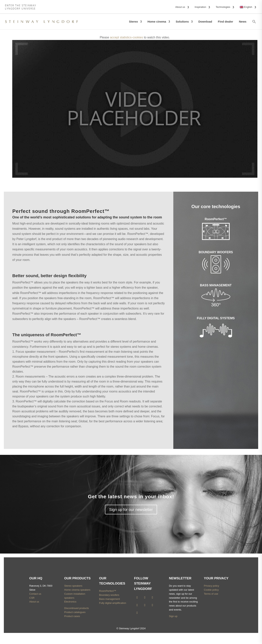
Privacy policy (212, 586)
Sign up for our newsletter (131, 510)
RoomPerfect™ (108, 591)
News (243, 22)
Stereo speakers (73, 586)
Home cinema (157, 22)
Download (205, 22)
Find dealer (225, 22)
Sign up (173, 616)
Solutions (182, 22)
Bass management (110, 599)
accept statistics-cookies (126, 37)
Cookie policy (211, 590)
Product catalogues (75, 612)
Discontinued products (77, 608)
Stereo (133, 22)
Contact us (35, 594)
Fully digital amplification (113, 603)
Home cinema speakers (77, 590)
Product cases (72, 616)
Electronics (70, 602)
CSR (32, 598)
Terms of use (211, 594)
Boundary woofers (109, 595)
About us (34, 602)
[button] (254, 22)
